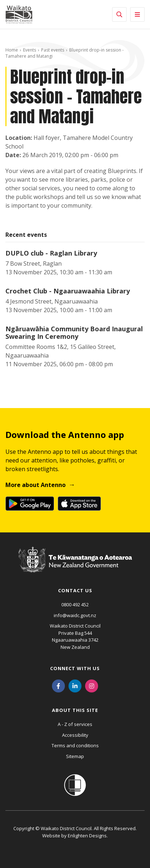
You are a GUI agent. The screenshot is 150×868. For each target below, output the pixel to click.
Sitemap (75, 756)
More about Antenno (36, 485)
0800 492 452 (75, 604)
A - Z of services (75, 724)
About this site (75, 710)
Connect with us (75, 668)
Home (12, 50)
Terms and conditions (75, 745)
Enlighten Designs (87, 836)
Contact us (75, 590)
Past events (53, 50)
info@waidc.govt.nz (75, 615)
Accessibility (75, 735)
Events (30, 50)
